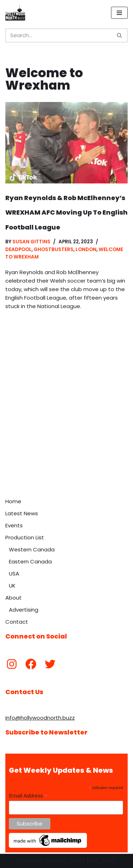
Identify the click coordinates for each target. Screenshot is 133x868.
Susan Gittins (31, 242)
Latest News (22, 513)
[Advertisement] (66, 424)
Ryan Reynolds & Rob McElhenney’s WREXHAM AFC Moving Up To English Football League (66, 212)
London (86, 249)
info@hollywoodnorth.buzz (40, 718)
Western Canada (32, 549)
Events (14, 525)
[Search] (59, 35)
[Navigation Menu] (119, 13)
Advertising (24, 610)
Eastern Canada (30, 561)
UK (12, 586)
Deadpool (18, 249)
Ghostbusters (54, 249)
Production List (25, 537)
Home (13, 501)
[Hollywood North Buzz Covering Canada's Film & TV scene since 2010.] (15, 13)
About (13, 598)
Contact (17, 622)
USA (14, 574)
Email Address (28, 796)
